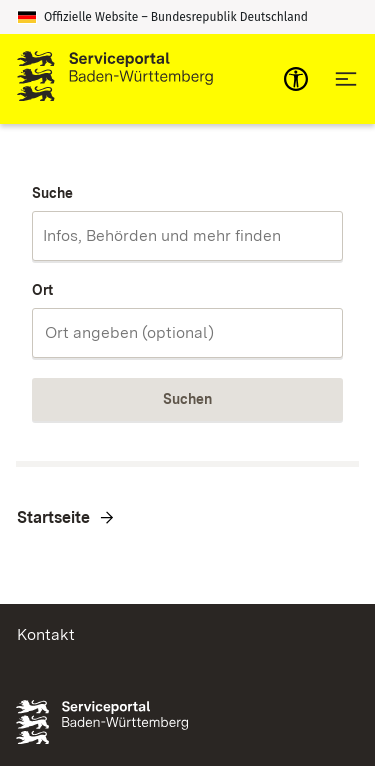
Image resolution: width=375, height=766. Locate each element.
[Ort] (187, 333)
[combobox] (187, 236)
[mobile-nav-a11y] (296, 79)
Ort (42, 290)
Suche (52, 193)
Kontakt (46, 634)
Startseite (53, 517)
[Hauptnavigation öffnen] (346, 79)
